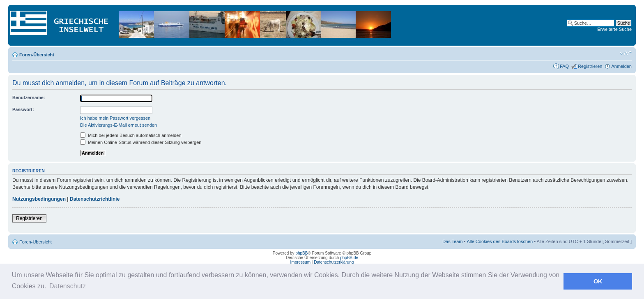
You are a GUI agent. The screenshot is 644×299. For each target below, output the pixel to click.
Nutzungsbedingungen (39, 199)
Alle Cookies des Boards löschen (500, 241)
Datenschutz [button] (68, 286)
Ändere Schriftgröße (626, 53)
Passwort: (23, 109)
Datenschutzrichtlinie (95, 199)
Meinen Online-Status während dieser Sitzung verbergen (141, 142)
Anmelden (621, 66)
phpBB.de (349, 258)
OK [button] (598, 281)
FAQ (564, 66)
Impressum (300, 262)
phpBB (301, 253)
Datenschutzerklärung (334, 262)
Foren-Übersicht (37, 55)
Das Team (452, 241)
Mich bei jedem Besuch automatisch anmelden (131, 135)
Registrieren (590, 66)
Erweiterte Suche (614, 29)
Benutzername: (29, 97)
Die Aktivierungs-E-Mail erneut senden (118, 125)
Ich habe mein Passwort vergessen (115, 118)
